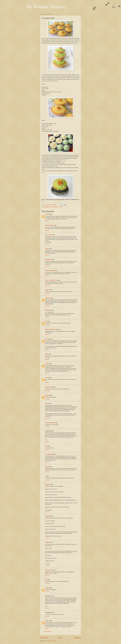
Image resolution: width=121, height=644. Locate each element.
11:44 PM (47, 306)
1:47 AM (47, 450)
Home (61, 638)
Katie (46, 446)
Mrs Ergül (47, 339)
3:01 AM (47, 608)
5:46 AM (47, 472)
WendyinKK (48, 310)
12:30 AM (47, 335)
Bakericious (48, 298)
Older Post (78, 638)
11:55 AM (47, 583)
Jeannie (47, 249)
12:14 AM (47, 325)
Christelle (47, 588)
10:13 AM (47, 391)
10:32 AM (47, 399)
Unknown (47, 395)
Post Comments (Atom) (51, 641)
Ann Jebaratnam (49, 454)
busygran (47, 290)
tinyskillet (47, 214)
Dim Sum (51, 207)
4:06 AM (47, 350)
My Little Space (49, 235)
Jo (46, 476)
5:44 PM (47, 629)
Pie (58, 207)
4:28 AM (47, 359)
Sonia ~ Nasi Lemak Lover (51, 280)
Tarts (61, 207)
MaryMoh (47, 467)
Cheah (47, 354)
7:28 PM (47, 512)
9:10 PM (47, 266)
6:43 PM (47, 221)
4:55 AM (47, 373)
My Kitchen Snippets (46, 7)
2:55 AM (47, 462)
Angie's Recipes (49, 387)
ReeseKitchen (48, 260)
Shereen (47, 364)
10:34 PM (47, 285)
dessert (47, 207)
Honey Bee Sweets (50, 225)
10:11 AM (47, 480)
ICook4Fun (48, 484)
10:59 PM (47, 293)
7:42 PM (47, 538)
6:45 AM (47, 383)
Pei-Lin (47, 403)
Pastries (55, 207)
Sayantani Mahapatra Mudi (51, 329)
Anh (46, 321)
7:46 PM (47, 566)
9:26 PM (47, 276)
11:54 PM (47, 317)
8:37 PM (47, 255)
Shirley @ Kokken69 (50, 271)
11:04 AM (47, 418)
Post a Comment (47, 631)
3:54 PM (47, 616)
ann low (47, 377)
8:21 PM (47, 230)
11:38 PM (47, 575)
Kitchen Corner (49, 570)
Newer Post (44, 638)
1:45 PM (47, 442)
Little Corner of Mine (50, 423)
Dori (46, 580)
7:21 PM (47, 592)
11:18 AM (47, 426)
